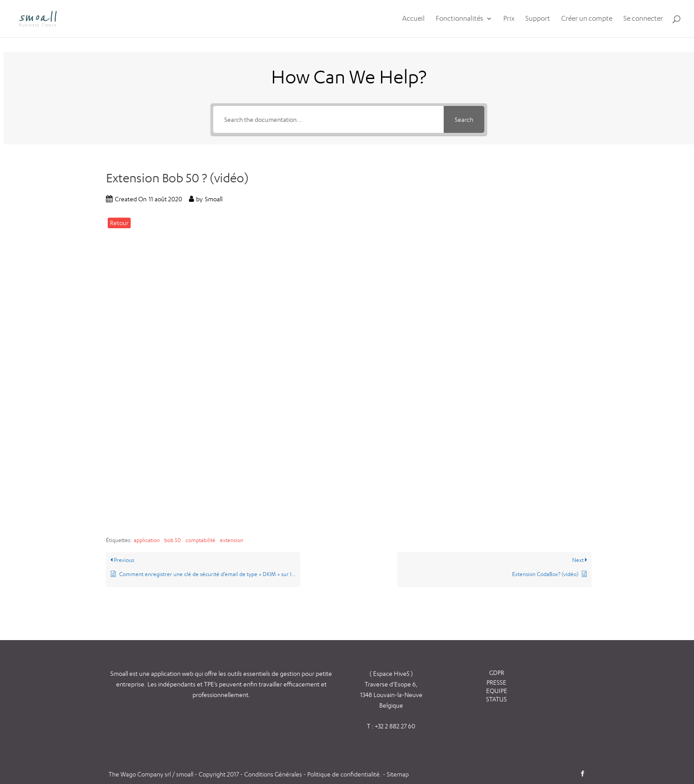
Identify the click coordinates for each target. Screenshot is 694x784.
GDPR (497, 673)
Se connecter (643, 19)
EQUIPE (497, 691)
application (147, 540)
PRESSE (496, 682)
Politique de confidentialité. (344, 774)
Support (538, 19)
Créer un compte (587, 19)
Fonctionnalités (460, 19)
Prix (509, 19)
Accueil (413, 19)
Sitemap (398, 774)
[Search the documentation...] (328, 119)
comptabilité (200, 540)
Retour (119, 223)
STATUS (496, 699)
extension (232, 540)
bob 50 (173, 540)
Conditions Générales (274, 774)
